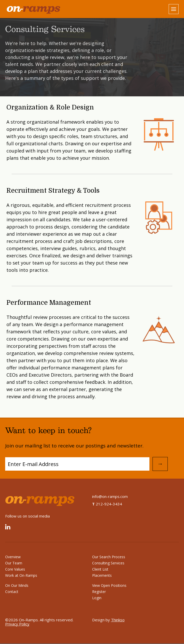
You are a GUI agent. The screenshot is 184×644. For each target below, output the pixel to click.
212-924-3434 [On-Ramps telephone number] (107, 504)
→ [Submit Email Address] (160, 464)
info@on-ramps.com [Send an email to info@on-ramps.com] (110, 496)
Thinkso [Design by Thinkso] (118, 620)
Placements (102, 575)
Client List (100, 569)
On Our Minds (17, 585)
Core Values (15, 569)
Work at (21, 575)
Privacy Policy (17, 624)
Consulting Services (108, 563)
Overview (13, 557)
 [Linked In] (8, 527)
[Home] (46, 9)
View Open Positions (109, 585)
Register (99, 592)
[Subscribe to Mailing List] (77, 464)
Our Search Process (109, 557)
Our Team (14, 563)
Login (97, 598)
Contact (12, 592)
